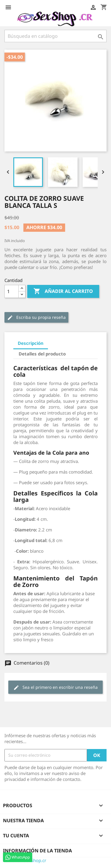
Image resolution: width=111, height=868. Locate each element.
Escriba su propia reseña (36, 318)
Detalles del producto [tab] (42, 354)
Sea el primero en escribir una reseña (55, 687)
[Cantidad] (12, 291)
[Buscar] (55, 36)
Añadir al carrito (63, 291)
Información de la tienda (37, 851)
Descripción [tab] (31, 343)
